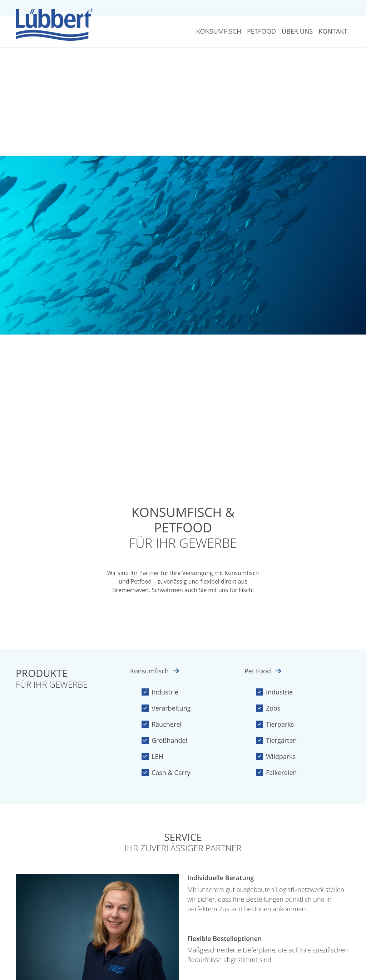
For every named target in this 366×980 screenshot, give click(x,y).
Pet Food (263, 671)
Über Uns (297, 31)
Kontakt (333, 31)
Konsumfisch (219, 31)
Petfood (261, 31)
